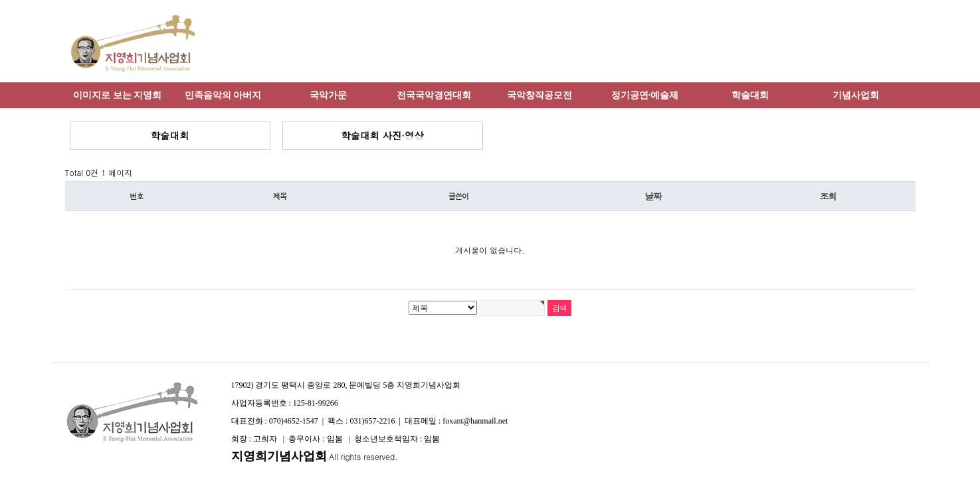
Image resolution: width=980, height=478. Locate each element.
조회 (828, 196)
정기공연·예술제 (645, 95)
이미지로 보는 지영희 (117, 95)
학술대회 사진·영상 (382, 135)
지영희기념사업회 (279, 456)
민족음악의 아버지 (223, 95)
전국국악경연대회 (434, 95)
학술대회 (750, 95)
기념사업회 (856, 95)
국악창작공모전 (539, 95)
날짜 (653, 196)
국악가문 (328, 95)
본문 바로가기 (0, 0)
